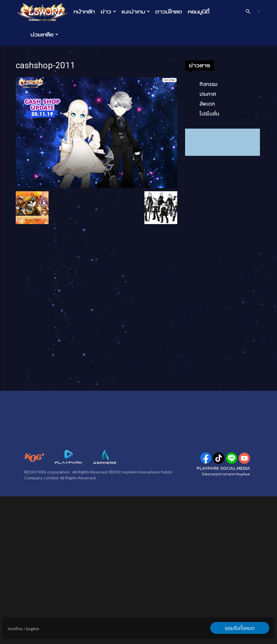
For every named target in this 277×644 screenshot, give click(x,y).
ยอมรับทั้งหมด (240, 628)
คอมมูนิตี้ (199, 11)
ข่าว (108, 11)
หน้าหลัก (84, 11)
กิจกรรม (41, 232)
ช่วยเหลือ (44, 34)
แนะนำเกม (136, 11)
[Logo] (44, 12)
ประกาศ (40, 241)
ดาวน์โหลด (169, 11)
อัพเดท (39, 251)
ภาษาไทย (15, 629)
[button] (250, 11)
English (32, 629)
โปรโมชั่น (41, 261)
